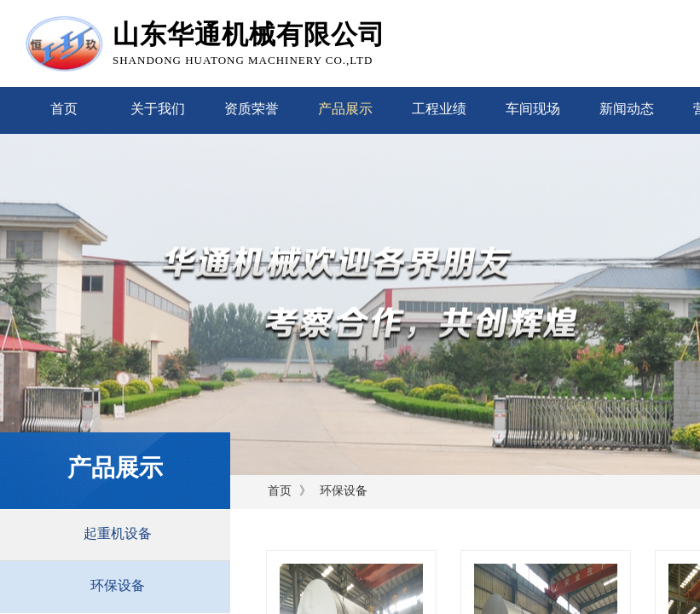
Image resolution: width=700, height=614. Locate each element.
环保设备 (344, 491)
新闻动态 (627, 109)
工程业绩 (439, 109)
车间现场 (533, 109)
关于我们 (158, 109)
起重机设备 (118, 533)
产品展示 (345, 109)
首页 (64, 109)
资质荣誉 (252, 109)
